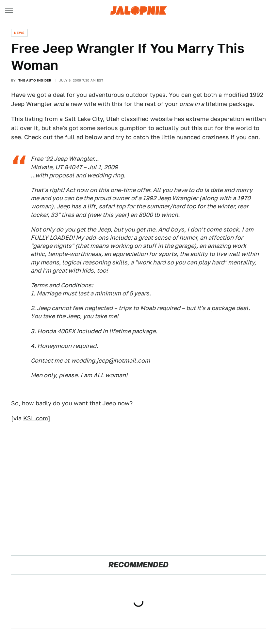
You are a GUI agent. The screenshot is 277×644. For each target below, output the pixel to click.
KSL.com (36, 418)
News (19, 33)
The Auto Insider (35, 80)
